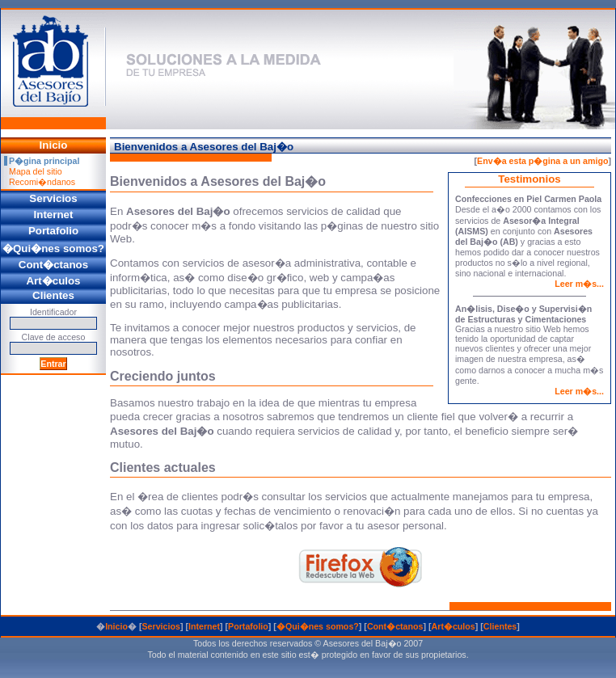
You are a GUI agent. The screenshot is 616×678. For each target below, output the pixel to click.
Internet (204, 626)
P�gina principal (44, 161)
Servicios (160, 626)
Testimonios (530, 179)
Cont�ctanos (395, 626)
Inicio (116, 626)
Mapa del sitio (36, 171)
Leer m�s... (579, 284)
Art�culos (454, 626)
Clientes (500, 626)
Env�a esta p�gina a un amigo (542, 161)
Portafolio (248, 626)
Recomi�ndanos (42, 182)
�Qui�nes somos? (318, 626)
